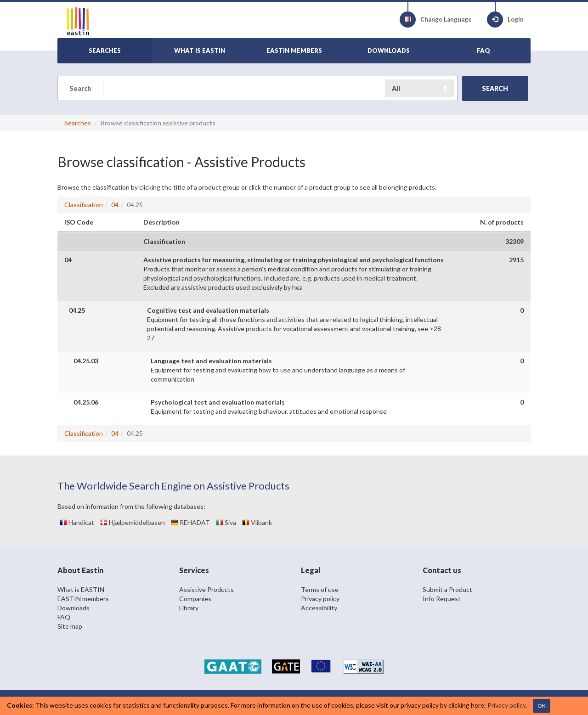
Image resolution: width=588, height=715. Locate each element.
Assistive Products (206, 589)
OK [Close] (542, 706)
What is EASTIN (81, 589)
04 (115, 205)
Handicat (77, 522)
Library (189, 608)
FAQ (64, 617)
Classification (84, 205)
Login (505, 20)
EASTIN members (83, 599)
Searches (78, 123)
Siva (226, 522)
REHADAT (190, 522)
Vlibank (257, 522)
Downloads (73, 608)
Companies (195, 599)
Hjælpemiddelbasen (133, 522)
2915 (516, 260)
